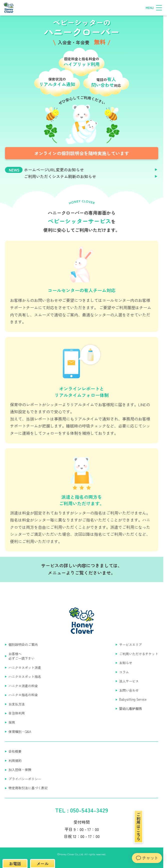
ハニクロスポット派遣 (25, 668)
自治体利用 (17, 713)
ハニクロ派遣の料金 (23, 686)
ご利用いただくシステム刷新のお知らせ (60, 176)
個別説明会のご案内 (23, 645)
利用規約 (15, 761)
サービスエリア (131, 645)
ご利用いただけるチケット (139, 654)
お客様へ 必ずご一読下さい (22, 656)
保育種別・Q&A (20, 732)
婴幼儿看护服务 (131, 709)
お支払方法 (17, 704)
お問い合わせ (129, 690)
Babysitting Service (133, 699)
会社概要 (15, 751)
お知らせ (126, 663)
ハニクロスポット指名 (25, 677)
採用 (12, 722)
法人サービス (129, 681)
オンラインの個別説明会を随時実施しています (82, 153)
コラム (124, 672)
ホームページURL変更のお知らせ (54, 170)
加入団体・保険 (20, 770)
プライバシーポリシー (25, 779)
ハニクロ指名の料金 (23, 695)
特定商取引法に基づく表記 (28, 788)
